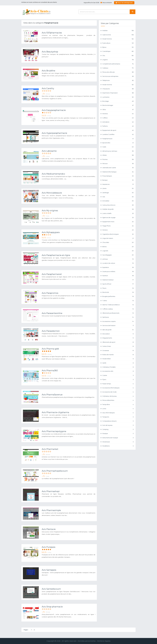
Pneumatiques (118, 176)
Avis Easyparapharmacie (54, 110)
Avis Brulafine (48, 71)
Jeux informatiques (118, 413)
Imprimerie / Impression (118, 93)
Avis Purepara (49, 547)
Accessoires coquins (118, 321)
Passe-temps (118, 384)
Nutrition (118, 276)
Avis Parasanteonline (52, 313)
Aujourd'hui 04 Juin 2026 (91, 3)
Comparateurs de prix (118, 421)
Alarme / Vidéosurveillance (118, 305)
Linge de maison (118, 238)
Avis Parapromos (50, 293)
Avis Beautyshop (50, 52)
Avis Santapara (49, 570)
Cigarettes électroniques (118, 234)
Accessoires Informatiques (118, 388)
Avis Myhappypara (51, 232)
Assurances (118, 184)
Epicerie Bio (118, 143)
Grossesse (118, 351)
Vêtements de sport (118, 342)
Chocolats (118, 242)
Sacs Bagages (118, 255)
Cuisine (118, 375)
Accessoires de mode (118, 392)
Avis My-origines (50, 211)
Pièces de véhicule (118, 72)
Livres (118, 409)
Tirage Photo (118, 226)
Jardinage (118, 193)
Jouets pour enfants (118, 272)
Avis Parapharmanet (52, 274)
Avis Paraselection (51, 331)
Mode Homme (118, 85)
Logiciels (118, 251)
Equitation (118, 267)
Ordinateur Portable (118, 367)
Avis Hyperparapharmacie (54, 133)
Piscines (118, 159)
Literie (118, 188)
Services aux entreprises (118, 76)
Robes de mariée (118, 355)
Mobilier (118, 31)
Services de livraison (118, 326)
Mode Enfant (118, 359)
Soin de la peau (118, 425)
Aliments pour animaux (118, 151)
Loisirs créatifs (118, 213)
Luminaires (118, 97)
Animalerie (118, 122)
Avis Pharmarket (50, 449)
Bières (118, 247)
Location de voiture (118, 263)
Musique (118, 433)
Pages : (26, 630)
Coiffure (118, 118)
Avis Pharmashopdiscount (55, 471)
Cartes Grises (118, 346)
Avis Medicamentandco (53, 174)
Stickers (118, 230)
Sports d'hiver (118, 284)
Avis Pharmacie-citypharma (55, 412)
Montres (118, 114)
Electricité (118, 292)
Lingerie (118, 60)
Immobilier (118, 201)
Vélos (118, 110)
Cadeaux (118, 68)
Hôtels (118, 155)
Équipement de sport (118, 130)
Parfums (118, 126)
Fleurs (118, 288)
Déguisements (118, 338)
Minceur (118, 164)
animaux (118, 259)
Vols (118, 197)
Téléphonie (118, 80)
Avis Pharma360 (50, 371)
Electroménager (118, 105)
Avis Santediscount (51, 589)
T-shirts (118, 301)
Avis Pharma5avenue (52, 395)
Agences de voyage (118, 218)
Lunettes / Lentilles (118, 134)
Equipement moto (118, 222)
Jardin (118, 363)
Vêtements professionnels (118, 313)
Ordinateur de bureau (118, 396)
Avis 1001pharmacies (52, 33)
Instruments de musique (118, 438)
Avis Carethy (48, 88)
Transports (118, 417)
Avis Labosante (49, 151)
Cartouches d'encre (118, 205)
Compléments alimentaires (118, 64)
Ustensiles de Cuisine (118, 168)
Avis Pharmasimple (51, 510)
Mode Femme (118, 39)
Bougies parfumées (118, 296)
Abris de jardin (118, 330)
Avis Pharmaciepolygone (54, 431)
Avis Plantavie (49, 529)
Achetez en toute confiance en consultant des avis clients (39, 2)
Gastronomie (118, 35)
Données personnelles (87, 641)
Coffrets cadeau (118, 309)
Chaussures (118, 89)
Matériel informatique (118, 172)
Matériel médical (118, 280)
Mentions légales (104, 641)
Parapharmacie (118, 139)
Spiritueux (118, 317)
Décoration (118, 334)
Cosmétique (118, 51)
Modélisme (118, 446)
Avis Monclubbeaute (52, 193)
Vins (118, 56)
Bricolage (118, 101)
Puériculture (118, 43)
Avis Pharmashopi (51, 491)
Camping (118, 429)
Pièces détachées (118, 400)
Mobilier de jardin (118, 209)
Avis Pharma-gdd (50, 349)
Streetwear (118, 442)
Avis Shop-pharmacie (52, 607)
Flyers (118, 380)
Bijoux (118, 47)
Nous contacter (106, 3)
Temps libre (118, 404)
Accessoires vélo (118, 371)
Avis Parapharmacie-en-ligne (56, 255)
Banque (118, 180)
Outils (118, 147)
